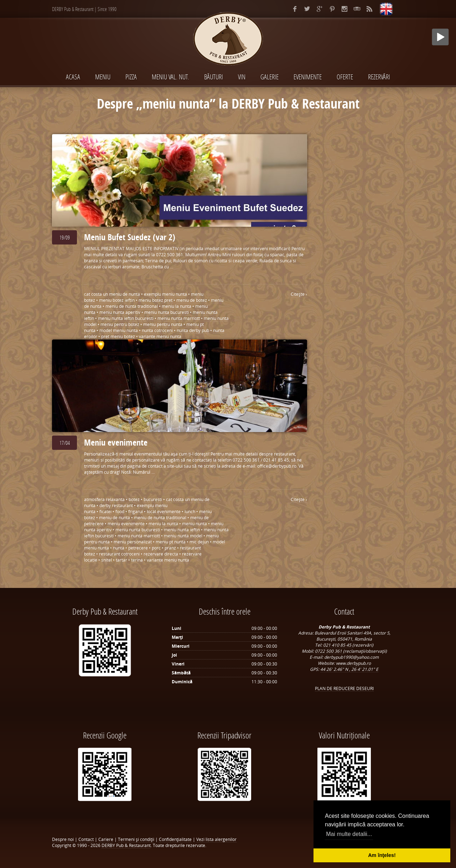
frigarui (136, 512)
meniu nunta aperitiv (120, 312)
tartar (121, 560)
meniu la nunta (177, 306)
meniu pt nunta (171, 542)
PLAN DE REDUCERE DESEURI (344, 688)
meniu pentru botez (120, 324)
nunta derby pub (193, 330)
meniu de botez (192, 300)
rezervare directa (161, 554)
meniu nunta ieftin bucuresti (126, 318)
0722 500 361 (329, 651)
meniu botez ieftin (117, 300)
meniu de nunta (115, 518)
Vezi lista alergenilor (216, 839)
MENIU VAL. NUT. (170, 77)
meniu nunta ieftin (182, 530)
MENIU (103, 77)
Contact (86, 839)
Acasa (73, 77)
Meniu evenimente (116, 442)
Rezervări (379, 77)
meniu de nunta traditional (132, 306)
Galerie (270, 77)
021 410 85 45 (338, 645)
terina (137, 560)
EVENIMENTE (308, 77)
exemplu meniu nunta (165, 294)
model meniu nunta (119, 330)
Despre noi (63, 839)
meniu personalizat (133, 542)
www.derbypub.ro (353, 663)
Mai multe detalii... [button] (349, 834)
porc (156, 548)
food (120, 512)
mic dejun (199, 542)
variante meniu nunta (160, 336)
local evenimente (164, 512)
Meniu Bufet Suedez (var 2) (130, 237)
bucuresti (153, 499)
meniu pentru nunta (163, 324)
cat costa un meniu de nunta (112, 294)
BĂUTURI (214, 77)
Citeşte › (299, 294)
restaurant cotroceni (119, 554)
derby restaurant (116, 506)
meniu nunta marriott (179, 318)
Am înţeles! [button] (382, 855)
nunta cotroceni (157, 330)
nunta (119, 548)
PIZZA (131, 77)
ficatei (105, 512)
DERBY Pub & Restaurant (126, 845)
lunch (190, 512)
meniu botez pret (156, 300)
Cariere (106, 839)
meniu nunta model (183, 536)
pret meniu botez (118, 336)
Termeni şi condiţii (136, 839)
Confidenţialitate (175, 839)
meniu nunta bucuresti (167, 312)
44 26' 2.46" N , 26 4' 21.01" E (349, 669)
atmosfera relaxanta (104, 499)
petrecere (138, 548)
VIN (242, 77)
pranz (170, 548)
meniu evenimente (126, 524)
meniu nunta (195, 524)
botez (134, 499)
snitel (107, 560)
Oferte (345, 77)
